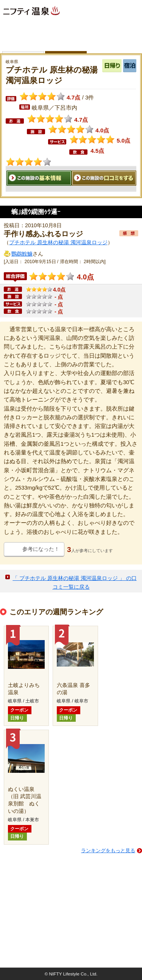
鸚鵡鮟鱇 (22, 254)
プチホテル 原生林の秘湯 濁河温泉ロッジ (58, 242)
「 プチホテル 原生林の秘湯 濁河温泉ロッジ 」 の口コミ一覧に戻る (74, 582)
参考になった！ (41, 549)
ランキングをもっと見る (108, 851)
